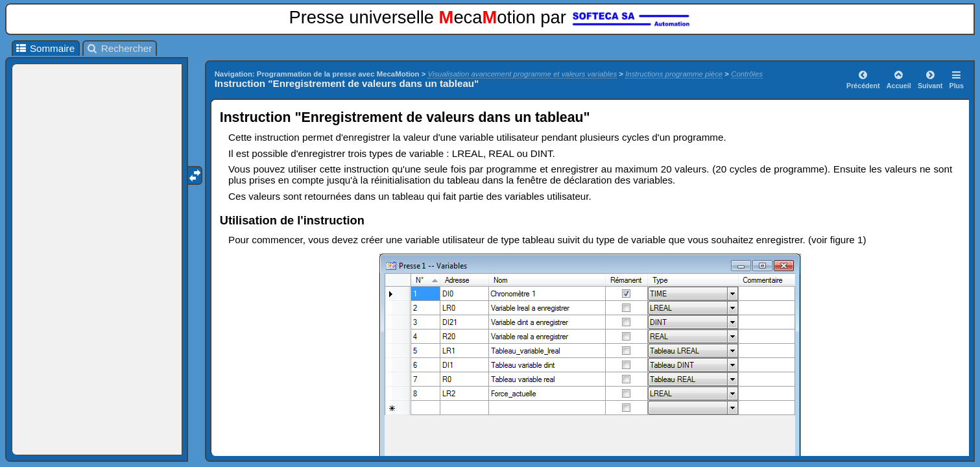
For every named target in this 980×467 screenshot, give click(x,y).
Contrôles (747, 74)
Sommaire (45, 48)
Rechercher (119, 48)
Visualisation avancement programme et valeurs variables (522, 74)
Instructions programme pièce (674, 74)
